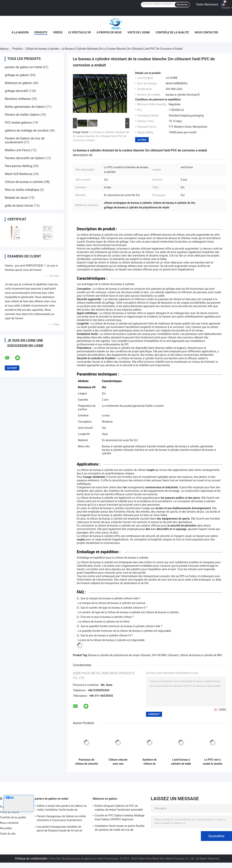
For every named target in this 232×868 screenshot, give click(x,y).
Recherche (182, 5)
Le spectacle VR (80, 32)
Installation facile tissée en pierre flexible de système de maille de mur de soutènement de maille (120, 828)
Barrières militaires (18, 99)
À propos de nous (109, 32)
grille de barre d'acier (19, 206)
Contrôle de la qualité (172, 32)
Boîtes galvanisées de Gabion (25, 107)
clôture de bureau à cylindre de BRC (201, 655)
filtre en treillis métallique (22, 190)
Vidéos (58, 32)
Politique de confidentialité (31, 859)
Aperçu (4, 49)
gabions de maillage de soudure (27, 130)
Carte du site (8, 834)
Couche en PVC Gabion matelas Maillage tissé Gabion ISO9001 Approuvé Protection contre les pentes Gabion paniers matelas (120, 818)
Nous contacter (206, 32)
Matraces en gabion (18, 83)
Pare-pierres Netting (19, 166)
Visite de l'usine (139, 32)
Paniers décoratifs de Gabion (25, 158)
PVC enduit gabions (18, 123)
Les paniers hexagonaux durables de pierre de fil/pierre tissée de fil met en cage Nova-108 (60, 829)
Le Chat (142, 140)
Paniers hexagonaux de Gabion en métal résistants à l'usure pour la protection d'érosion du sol (61, 819)
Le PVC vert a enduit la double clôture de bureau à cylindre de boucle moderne (212, 762)
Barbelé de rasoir (16, 198)
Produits (41, 32)
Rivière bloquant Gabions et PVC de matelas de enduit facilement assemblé (119, 808)
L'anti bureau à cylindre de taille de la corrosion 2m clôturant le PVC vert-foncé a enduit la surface (181, 762)
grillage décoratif (16, 91)
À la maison (20, 32)
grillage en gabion (17, 75)
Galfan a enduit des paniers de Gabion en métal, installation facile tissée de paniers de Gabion (62, 808)
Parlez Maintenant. (208, 4)
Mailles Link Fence (17, 150)
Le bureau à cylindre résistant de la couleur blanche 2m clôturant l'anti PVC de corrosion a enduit (101, 136)
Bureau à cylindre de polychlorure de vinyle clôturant (119, 655)
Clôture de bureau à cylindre (42, 49)
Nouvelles (6, 828)
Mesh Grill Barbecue (19, 174)
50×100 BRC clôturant (165, 655)
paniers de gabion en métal (23, 67)
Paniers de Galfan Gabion (22, 115)
